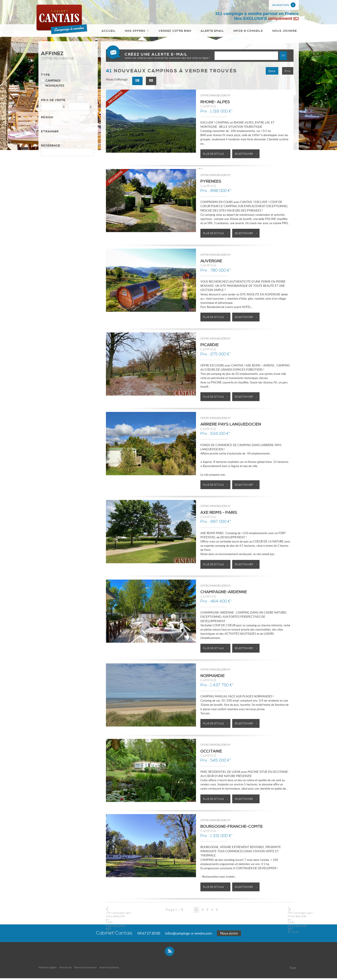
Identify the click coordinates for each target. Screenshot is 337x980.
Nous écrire (229, 935)
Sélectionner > (246, 156)
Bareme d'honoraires (86, 969)
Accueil (116, 32)
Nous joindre (285, 32)
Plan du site (66, 969)
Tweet (293, 970)
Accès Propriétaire (109, 969)
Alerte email (215, 32)
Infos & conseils (250, 32)
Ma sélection (284, 5)
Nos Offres (142, 32)
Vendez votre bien (179, 32)
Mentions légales (48, 969)
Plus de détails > (216, 156)
